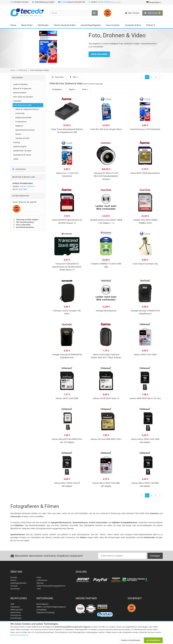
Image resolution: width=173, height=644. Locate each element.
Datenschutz (16, 612)
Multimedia (43, 25)
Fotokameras (21, 122)
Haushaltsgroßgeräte (91, 25)
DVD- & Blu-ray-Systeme (23, 97)
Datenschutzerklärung (19, 635)
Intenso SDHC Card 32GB (67, 398)
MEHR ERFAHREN (99, 54)
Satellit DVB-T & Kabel (22, 151)
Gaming (16, 142)
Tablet (16, 159)
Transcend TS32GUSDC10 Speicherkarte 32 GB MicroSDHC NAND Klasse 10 (67, 267)
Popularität (58, 77)
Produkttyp (57, 89)
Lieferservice (42, 580)
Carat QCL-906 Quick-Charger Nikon (106, 129)
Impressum (15, 607)
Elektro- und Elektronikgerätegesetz (51, 607)
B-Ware (151, 25)
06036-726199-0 (105, 2)
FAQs (39, 577)
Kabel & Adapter (20, 147)
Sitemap (40, 583)
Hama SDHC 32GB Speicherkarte (145, 173)
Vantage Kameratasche (106, 311)
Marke (72, 89)
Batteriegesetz (42, 604)
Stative (18, 134)
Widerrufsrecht (17, 610)
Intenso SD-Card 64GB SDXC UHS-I (106, 439)
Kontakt (14, 577)
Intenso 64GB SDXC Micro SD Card (145, 398)
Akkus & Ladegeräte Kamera (27, 109)
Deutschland (154, 2)
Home (13, 25)
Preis (85, 89)
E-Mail (64, 2)
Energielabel (41, 610)
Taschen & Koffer (22, 138)
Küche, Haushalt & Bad (65, 25)
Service (13, 580)
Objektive (19, 126)
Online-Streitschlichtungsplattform (51, 586)
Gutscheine (19, 169)
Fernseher (17, 101)
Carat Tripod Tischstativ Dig (145, 264)
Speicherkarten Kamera (25, 130)
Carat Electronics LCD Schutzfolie (145, 129)
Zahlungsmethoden (19, 583)
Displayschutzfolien (23, 118)
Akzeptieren (153, 640)
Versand (14, 586)
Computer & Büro (133, 25)
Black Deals (27, 25)
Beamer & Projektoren (22, 89)
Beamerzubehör (20, 93)
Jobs (39, 589)
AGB (12, 604)
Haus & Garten (113, 25)
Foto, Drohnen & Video (22, 105)
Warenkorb (152, 13)
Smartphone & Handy (22, 155)
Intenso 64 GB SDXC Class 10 (106, 398)
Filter (74, 77)
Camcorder (20, 113)
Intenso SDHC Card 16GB (145, 355)
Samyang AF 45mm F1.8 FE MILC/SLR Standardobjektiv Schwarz (106, 176)
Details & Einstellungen (131, 640)
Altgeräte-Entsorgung (45, 612)
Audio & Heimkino (21, 84)
